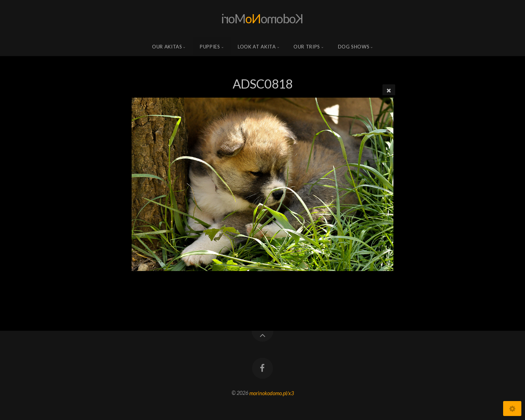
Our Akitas (167, 47)
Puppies (210, 47)
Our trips (307, 47)
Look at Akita (257, 47)
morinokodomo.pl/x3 (272, 393)
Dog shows (354, 47)
